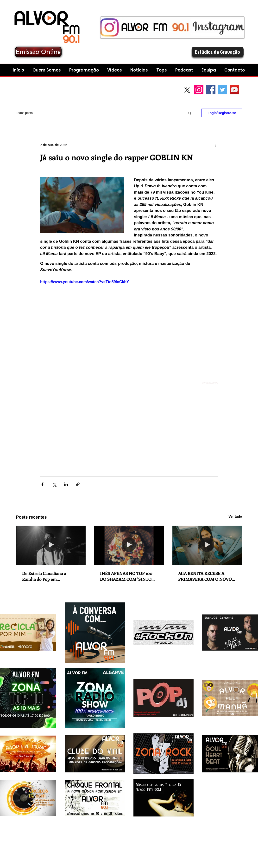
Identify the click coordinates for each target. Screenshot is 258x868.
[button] (185, 70)
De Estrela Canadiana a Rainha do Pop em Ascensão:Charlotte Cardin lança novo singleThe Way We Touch (51, 576)
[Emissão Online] (38, 52)
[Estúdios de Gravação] (218, 52)
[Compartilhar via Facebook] (42, 484)
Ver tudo (235, 516)
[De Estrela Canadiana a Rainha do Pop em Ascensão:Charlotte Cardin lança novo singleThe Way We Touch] (51, 545)
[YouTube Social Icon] (234, 90)
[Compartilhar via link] (78, 484)
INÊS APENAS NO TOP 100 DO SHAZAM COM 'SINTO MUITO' (126, 576)
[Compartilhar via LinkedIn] (66, 484)
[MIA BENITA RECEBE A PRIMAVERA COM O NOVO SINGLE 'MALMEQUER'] (207, 545)
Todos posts (24, 113)
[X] (187, 90)
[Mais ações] (215, 145)
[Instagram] (199, 90)
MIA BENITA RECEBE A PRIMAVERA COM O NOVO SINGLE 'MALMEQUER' (205, 576)
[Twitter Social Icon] (223, 90)
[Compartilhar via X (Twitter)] (54, 484)
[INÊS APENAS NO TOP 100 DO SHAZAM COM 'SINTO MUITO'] (129, 545)
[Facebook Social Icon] (211, 90)
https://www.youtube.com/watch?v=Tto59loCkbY (85, 282)
